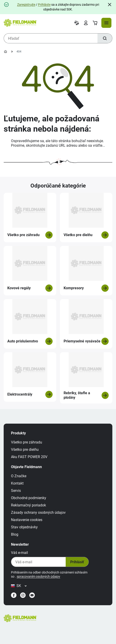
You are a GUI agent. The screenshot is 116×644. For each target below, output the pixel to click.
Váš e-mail (19, 553)
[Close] (110, 5)
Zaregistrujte (26, 5)
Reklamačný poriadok (28, 505)
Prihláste (44, 5)
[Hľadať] (105, 38)
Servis (16, 491)
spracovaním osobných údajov (38, 576)
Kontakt (17, 483)
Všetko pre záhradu (27, 442)
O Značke (19, 476)
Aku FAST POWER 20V (29, 457)
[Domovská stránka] (5, 52)
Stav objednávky (24, 527)
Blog (15, 534)
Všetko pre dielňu (25, 450)
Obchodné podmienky (29, 498)
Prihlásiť (77, 562)
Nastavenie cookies (27, 520)
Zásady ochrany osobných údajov (38, 512)
